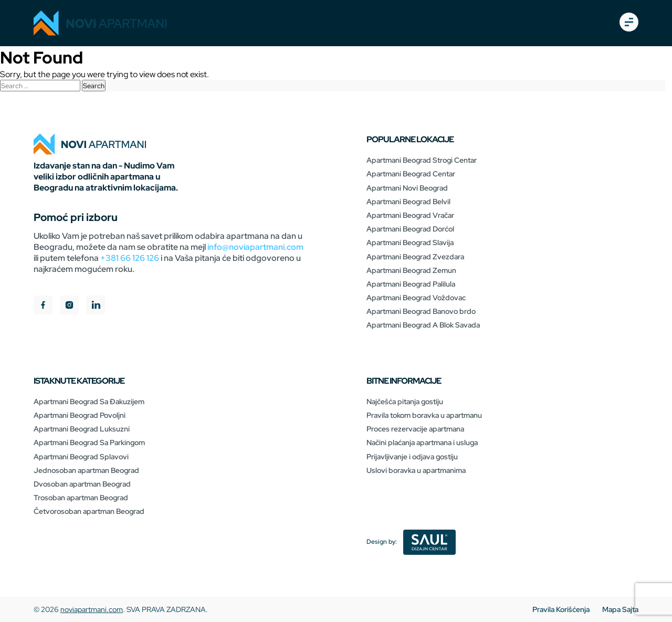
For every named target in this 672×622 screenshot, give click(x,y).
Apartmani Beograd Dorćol (410, 229)
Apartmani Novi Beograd (407, 188)
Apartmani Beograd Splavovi (81, 457)
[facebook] (43, 306)
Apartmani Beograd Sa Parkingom (89, 442)
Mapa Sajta (620, 609)
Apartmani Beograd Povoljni (80, 415)
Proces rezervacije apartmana (415, 429)
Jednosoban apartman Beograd (86, 470)
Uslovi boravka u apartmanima (416, 470)
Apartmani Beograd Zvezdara (415, 257)
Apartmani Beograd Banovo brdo (421, 311)
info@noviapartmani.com (255, 247)
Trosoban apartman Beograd (81, 498)
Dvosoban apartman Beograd (82, 484)
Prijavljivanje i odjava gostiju (412, 457)
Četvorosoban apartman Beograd (89, 511)
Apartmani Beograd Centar (411, 174)
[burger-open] (629, 23)
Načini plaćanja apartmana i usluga (422, 442)
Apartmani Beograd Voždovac (416, 298)
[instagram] (69, 306)
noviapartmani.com (92, 609)
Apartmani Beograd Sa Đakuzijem (89, 402)
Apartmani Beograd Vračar (410, 215)
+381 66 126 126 (130, 258)
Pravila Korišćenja (561, 609)
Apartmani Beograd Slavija (410, 243)
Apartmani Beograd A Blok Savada (423, 325)
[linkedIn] (96, 306)
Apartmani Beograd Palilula (411, 284)
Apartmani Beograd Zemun (411, 270)
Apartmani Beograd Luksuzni (82, 429)
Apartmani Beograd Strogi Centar (422, 160)
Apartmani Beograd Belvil (408, 202)
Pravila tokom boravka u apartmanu (424, 415)
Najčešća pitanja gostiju (405, 402)
